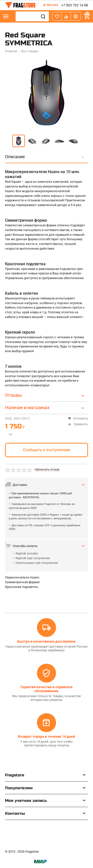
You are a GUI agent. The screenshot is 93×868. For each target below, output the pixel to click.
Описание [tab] (45, 157)
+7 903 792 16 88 (75, 5)
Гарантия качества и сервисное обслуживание (46, 689)
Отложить (78, 418)
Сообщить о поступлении (46, 450)
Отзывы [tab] (45, 395)
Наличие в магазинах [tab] (45, 408)
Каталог (6, 16)
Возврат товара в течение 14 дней (46, 736)
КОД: (9, 418)
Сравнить (78, 424)
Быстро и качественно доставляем (46, 641)
